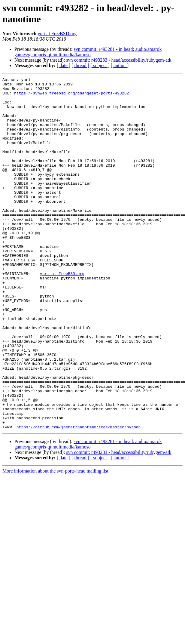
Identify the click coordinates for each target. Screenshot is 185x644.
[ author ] (120, 65)
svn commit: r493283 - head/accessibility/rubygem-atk (119, 60)
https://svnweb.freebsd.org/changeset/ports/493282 (71, 97)
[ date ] (64, 65)
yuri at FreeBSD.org (57, 34)
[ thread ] (80, 65)
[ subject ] (100, 65)
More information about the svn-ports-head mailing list (55, 541)
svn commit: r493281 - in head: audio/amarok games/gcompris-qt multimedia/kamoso (88, 52)
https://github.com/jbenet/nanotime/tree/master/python (79, 497)
